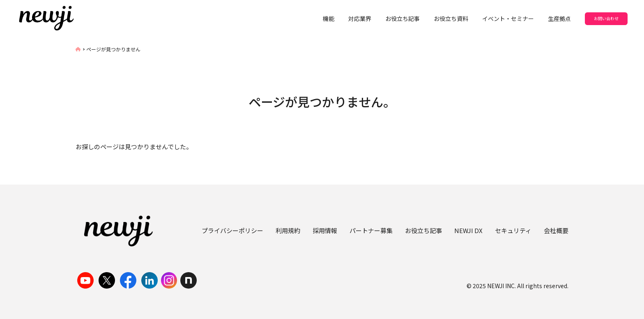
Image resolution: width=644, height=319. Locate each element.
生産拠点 (559, 18)
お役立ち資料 (451, 18)
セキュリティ (513, 230)
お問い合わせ (606, 18)
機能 (329, 18)
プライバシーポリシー (232, 230)
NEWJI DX (468, 230)
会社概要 (556, 230)
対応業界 (360, 18)
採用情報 (325, 230)
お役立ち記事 (402, 18)
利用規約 (288, 230)
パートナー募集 (371, 230)
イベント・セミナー (508, 18)
